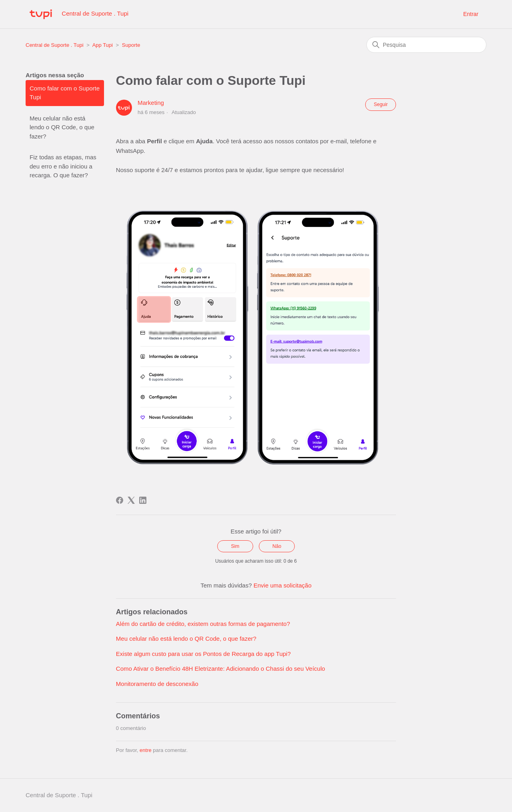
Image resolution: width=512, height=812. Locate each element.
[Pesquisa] (426, 45)
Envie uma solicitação (283, 585)
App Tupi (103, 45)
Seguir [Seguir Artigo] (381, 104)
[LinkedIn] (143, 500)
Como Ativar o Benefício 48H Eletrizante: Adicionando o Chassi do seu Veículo (221, 669)
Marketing (151, 103)
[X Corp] (131, 500)
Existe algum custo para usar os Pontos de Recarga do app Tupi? (203, 654)
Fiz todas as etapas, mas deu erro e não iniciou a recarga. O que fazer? (63, 166)
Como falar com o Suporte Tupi (65, 93)
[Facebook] (120, 500)
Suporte (131, 45)
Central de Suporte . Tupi (55, 45)
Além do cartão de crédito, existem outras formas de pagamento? (203, 624)
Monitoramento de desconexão (157, 684)
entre (146, 750)
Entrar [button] (471, 14)
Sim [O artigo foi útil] (235, 546)
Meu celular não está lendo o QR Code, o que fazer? (62, 127)
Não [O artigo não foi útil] (277, 546)
